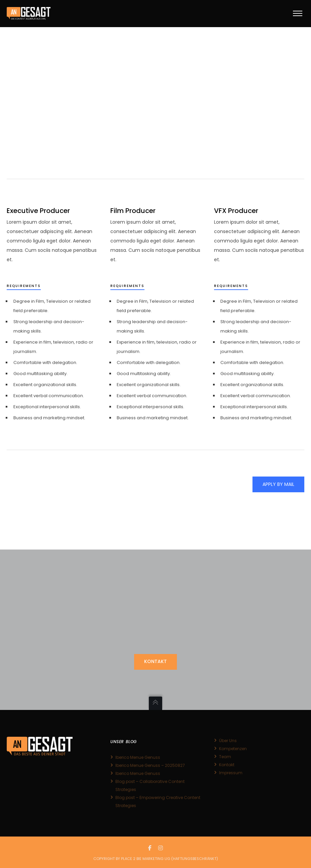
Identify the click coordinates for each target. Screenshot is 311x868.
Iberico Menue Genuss (138, 757)
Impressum (231, 773)
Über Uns (228, 741)
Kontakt (227, 765)
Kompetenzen (233, 749)
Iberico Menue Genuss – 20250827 (150, 765)
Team (225, 757)
